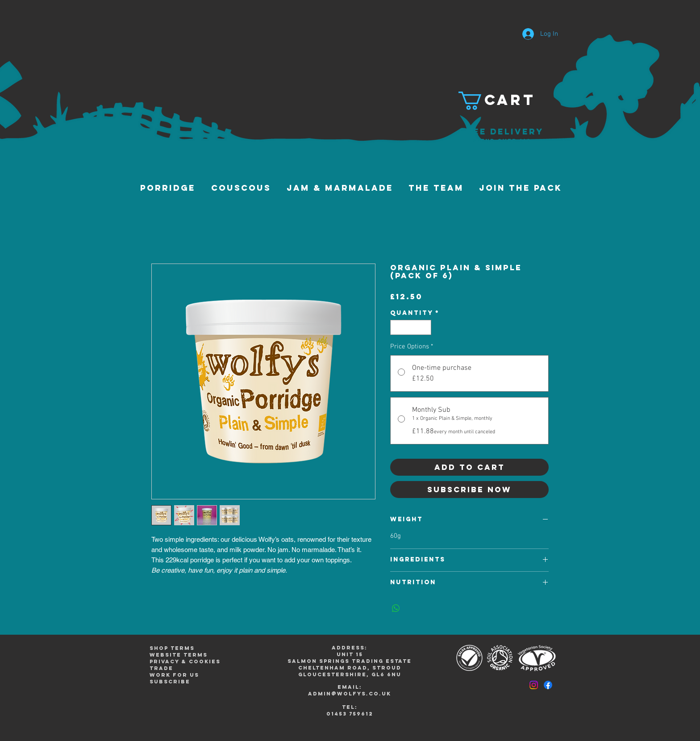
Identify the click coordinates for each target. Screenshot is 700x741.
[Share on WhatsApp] (396, 608)
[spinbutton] (411, 327)
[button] (501, 101)
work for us (174, 675)
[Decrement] (396, 327)
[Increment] (425, 327)
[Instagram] (534, 685)
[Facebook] (548, 685)
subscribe (170, 682)
